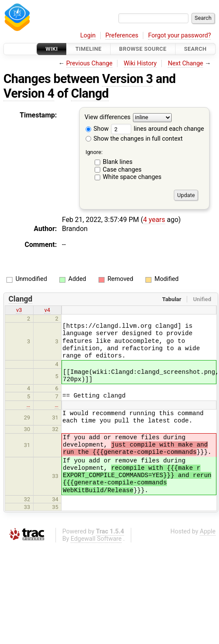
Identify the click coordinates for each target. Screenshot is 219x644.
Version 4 (29, 93)
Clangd (90, 93)
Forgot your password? (179, 35)
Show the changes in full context (134, 139)
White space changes (132, 177)
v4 (47, 310)
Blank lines (118, 162)
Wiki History (140, 63)
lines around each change (157, 129)
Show (97, 129)
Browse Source (143, 49)
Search (195, 49)
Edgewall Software (96, 539)
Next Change (185, 63)
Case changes (122, 170)
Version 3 (127, 79)
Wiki (52, 49)
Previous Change (89, 63)
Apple (208, 532)
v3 (19, 310)
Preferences (122, 35)
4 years (154, 220)
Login (88, 35)
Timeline (88, 49)
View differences (108, 118)
